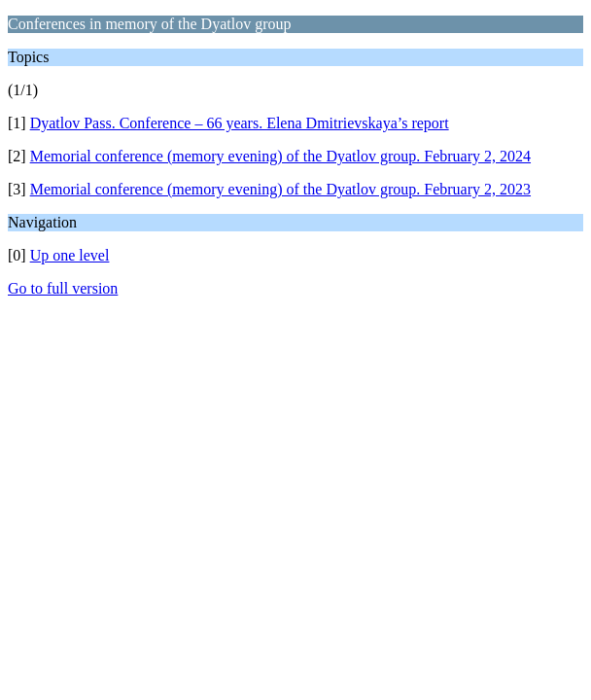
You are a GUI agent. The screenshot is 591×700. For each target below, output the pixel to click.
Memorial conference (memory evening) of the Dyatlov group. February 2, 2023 (280, 189)
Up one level (70, 255)
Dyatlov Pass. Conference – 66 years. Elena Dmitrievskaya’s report (240, 123)
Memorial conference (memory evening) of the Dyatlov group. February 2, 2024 (280, 156)
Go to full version (63, 288)
